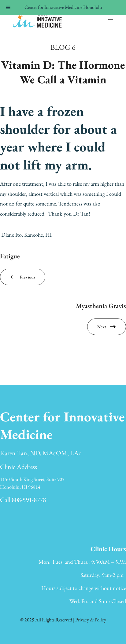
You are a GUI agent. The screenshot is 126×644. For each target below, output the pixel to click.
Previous (28, 277)
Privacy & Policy (91, 620)
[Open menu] (111, 21)
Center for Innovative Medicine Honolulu (63, 7)
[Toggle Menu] (8, 7)
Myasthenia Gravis (101, 306)
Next (102, 327)
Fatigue (10, 256)
